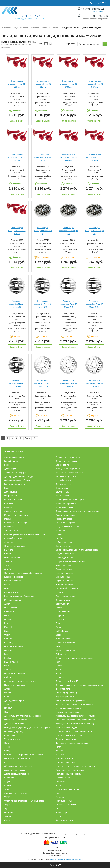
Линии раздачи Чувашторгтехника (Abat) (74, 658)
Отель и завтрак (63, 546)
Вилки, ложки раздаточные (68, 469)
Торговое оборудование (67, 588)
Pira (6, 623)
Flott (6, 762)
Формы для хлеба (64, 519)
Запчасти (60, 751)
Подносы (60, 534)
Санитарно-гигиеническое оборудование (23, 573)
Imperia (8, 785)
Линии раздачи (63, 496)
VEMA (7, 797)
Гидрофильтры (11, 461)
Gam (6, 615)
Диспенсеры (10, 469)
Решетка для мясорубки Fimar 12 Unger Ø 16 (94, 383)
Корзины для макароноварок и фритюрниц (24, 755)
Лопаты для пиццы (13, 511)
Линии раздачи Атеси (65, 650)
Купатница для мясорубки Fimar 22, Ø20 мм (94, 157)
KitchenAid (9, 778)
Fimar (58, 747)
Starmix (8, 816)
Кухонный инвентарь (14, 538)
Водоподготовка (63, 600)
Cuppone (60, 615)
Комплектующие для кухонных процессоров (25, 534)
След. (27, 438)
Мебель (8, 519)
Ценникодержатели (65, 558)
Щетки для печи (12, 592)
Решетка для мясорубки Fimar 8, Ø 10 (94, 231)
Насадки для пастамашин (16, 685)
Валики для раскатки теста (68, 457)
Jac (57, 793)
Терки (7, 747)
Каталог (102, 3)
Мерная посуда (63, 577)
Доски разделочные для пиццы (19, 476)
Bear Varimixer (62, 604)
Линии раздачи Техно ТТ (67, 681)
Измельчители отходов (66, 728)
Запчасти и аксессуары (15, 473)
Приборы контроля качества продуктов (74, 731)
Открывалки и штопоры (67, 596)
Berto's (7, 654)
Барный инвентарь (64, 480)
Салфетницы (62, 488)
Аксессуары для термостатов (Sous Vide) (75, 724)
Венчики (8, 465)
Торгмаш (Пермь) (64, 801)
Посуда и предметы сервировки (70, 561)
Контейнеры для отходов (67, 789)
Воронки (8, 488)
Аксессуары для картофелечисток (20, 681)
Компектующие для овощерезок (70, 500)
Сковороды (10, 735)
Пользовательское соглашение (71, 860)
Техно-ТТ (60, 619)
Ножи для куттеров (64, 573)
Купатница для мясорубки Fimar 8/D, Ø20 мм (17, 84)
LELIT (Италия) (11, 662)
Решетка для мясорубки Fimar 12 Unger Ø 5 (69, 304)
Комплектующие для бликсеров (19, 596)
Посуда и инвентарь (65, 554)
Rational (8, 627)
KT (57, 809)
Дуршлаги (9, 542)
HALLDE (8, 708)
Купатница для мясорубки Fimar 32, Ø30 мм (69, 84)
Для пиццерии (11, 492)
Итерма (8, 619)
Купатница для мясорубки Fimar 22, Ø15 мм (17, 231)
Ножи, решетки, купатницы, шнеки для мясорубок (27, 728)
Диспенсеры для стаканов (16, 774)
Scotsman (60, 755)
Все (35, 438)
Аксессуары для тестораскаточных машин (75, 716)
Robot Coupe (62, 812)
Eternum (8, 639)
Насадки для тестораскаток (17, 720)
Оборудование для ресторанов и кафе (23, 13)
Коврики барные (63, 484)
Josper (7, 805)
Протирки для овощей (15, 673)
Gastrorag (9, 643)
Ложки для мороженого (66, 503)
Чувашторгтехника (64, 820)
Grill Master (61, 654)
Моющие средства (13, 600)
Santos (7, 631)
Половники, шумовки (65, 643)
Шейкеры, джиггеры (14, 577)
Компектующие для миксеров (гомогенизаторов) (78, 511)
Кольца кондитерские (66, 523)
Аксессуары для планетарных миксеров (23, 716)
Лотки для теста (12, 531)
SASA (58, 785)
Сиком (7, 820)
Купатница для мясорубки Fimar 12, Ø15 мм (43, 157)
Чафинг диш (61, 531)
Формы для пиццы (64, 581)
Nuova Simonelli (63, 612)
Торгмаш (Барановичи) (66, 693)
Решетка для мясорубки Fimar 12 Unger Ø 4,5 (94, 304)
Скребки (59, 538)
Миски (7, 585)
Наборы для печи (64, 542)
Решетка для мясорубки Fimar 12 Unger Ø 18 (69, 383)
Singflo (7, 782)
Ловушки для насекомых (16, 793)
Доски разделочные (65, 507)
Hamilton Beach (63, 778)
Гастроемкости (11, 496)
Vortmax (8, 670)
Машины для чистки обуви (17, 515)
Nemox (59, 666)
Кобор (58, 635)
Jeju (6, 809)
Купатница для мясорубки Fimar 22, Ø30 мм (69, 157)
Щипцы (8, 751)
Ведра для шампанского (67, 461)
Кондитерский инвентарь (16, 523)
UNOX (58, 816)
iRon (58, 623)
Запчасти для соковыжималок (70, 473)
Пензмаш (60, 797)
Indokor (8, 658)
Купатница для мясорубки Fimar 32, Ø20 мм (94, 84)
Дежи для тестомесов (14, 724)
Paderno (8, 677)
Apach (7, 604)
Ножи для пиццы (12, 558)
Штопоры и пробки (64, 585)
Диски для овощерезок (15, 457)
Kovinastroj (9, 612)
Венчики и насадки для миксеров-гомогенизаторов (79, 685)
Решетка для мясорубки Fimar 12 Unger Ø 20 (43, 383)
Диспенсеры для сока (66, 476)
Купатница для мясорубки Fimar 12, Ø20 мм (17, 157)
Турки (7, 565)
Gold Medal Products (14, 646)
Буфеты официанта (65, 697)
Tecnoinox (60, 608)
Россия (59, 673)
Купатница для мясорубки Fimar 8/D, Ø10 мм (43, 84)
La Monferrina (62, 631)
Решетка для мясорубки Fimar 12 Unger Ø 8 (17, 304)
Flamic (59, 662)
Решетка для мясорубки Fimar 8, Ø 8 (43, 231)
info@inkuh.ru (55, 860)
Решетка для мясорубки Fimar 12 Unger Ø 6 (43, 304)
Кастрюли (9, 550)
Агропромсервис (63, 639)
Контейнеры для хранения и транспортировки (77, 550)
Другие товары (62, 492)
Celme (7, 712)
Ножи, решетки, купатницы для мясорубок (75, 766)
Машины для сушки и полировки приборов (75, 720)
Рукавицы (9, 693)
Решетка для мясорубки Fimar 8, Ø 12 (69, 231)
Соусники (9, 503)
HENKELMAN (11, 608)
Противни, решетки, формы (68, 774)
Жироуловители (63, 689)
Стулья (8, 697)
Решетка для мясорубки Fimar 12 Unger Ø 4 (17, 383)
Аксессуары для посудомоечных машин (74, 704)
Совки (7, 743)
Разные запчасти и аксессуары (70, 735)
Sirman (59, 627)
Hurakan (8, 650)
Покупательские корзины (67, 527)
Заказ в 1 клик (17, 121)
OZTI (7, 666)
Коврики (8, 507)
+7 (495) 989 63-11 (93, 9)
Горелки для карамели (15, 484)
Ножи (7, 588)
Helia (58, 646)
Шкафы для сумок (64, 565)
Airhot (7, 689)
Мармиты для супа (13, 500)
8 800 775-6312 (99, 16)
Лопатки (8, 561)
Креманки (60, 677)
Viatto (7, 704)
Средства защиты (13, 581)
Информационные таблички (17, 480)
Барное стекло (62, 465)
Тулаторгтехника (12, 739)
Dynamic (59, 592)
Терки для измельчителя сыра (70, 770)
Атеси (58, 670)
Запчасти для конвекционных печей (72, 743)
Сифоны (8, 554)
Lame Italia (60, 782)
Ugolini (7, 635)
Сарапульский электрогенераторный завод (24, 801)
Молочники (9, 527)
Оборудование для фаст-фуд (18, 766)
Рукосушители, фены (65, 515)
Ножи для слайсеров (65, 762)
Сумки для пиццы (64, 569)
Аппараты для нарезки (15, 770)
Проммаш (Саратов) (14, 731)
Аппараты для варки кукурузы (69, 708)
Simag (7, 789)
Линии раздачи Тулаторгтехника (70, 700)
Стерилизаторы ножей (66, 805)
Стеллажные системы (14, 546)
